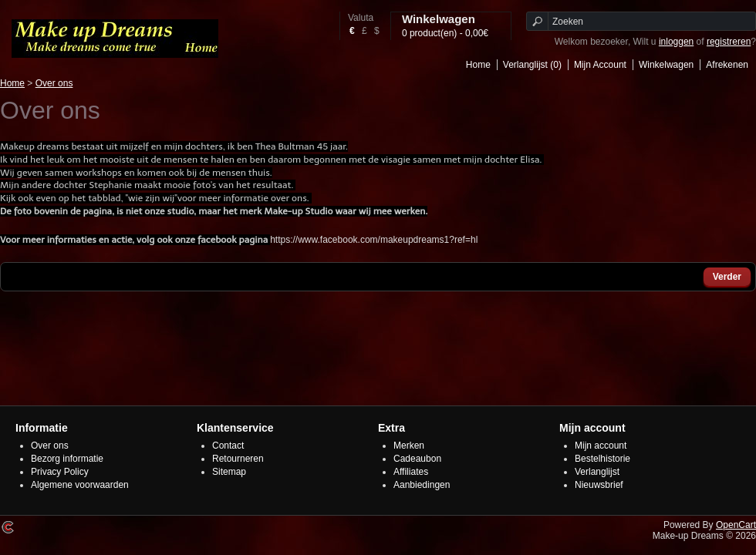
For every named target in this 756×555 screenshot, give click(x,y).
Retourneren (238, 459)
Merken (409, 446)
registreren (729, 42)
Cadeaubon (417, 459)
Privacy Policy (60, 472)
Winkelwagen (666, 65)
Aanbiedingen (422, 485)
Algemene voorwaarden (80, 485)
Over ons (54, 83)
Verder (727, 277)
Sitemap (229, 472)
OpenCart (736, 525)
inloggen (676, 42)
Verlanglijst (597, 472)
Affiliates (411, 472)
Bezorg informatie (67, 459)
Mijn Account (600, 65)
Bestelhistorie (602, 459)
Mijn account (601, 446)
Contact (228, 446)
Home (478, 65)
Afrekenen (727, 65)
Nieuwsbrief (599, 485)
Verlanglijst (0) (532, 65)
